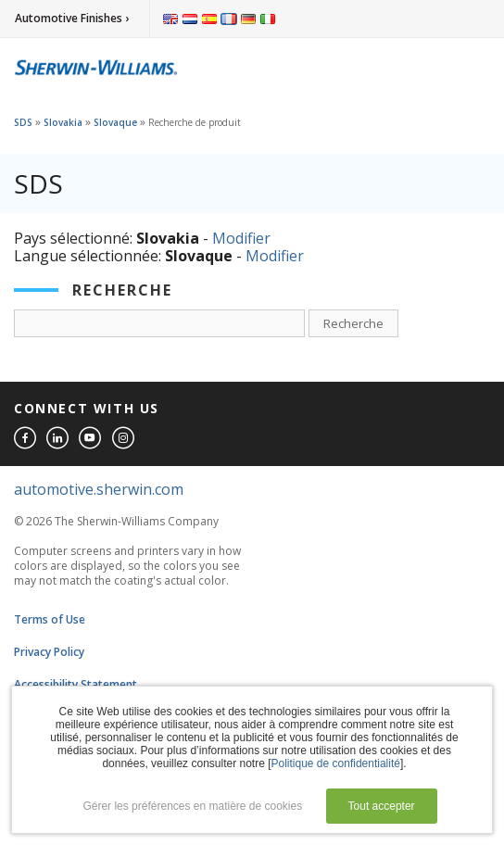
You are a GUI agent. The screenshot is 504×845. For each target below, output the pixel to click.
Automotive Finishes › (72, 18)
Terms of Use (50, 619)
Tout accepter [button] (382, 806)
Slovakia (63, 122)
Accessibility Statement (76, 684)
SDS (23, 122)
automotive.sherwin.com (99, 489)
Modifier (241, 238)
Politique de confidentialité (336, 763)
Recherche (353, 323)
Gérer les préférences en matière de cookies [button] (192, 806)
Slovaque (115, 122)
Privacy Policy (49, 652)
